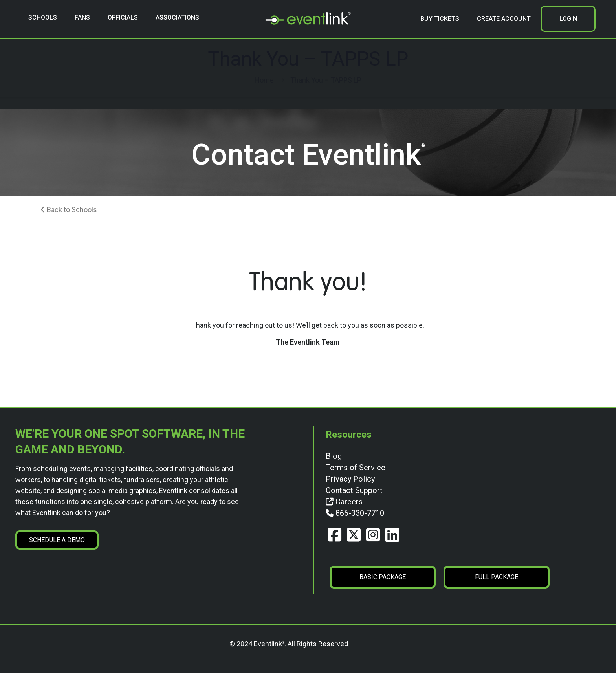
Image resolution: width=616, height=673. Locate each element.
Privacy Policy (350, 479)
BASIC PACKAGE (383, 577)
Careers (344, 502)
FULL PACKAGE (497, 577)
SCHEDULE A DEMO (57, 540)
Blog (334, 456)
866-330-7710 (355, 513)
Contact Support (354, 490)
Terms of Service (356, 468)
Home (264, 80)
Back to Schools (69, 210)
